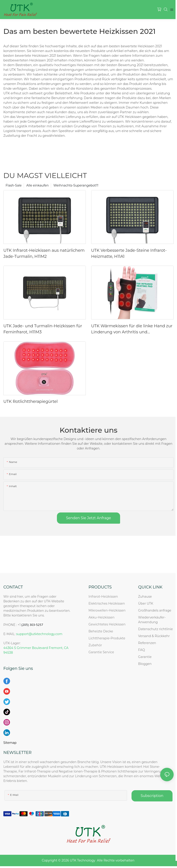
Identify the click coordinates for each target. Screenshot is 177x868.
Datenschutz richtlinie (156, 629)
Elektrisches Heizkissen (107, 603)
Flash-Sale (14, 185)
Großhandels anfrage (155, 610)
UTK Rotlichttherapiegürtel (30, 401)
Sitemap (10, 743)
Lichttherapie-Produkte (107, 638)
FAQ (142, 650)
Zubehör (95, 645)
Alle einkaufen (37, 185)
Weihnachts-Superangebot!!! (76, 185)
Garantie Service (102, 652)
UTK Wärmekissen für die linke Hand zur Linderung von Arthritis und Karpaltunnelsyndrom (132, 329)
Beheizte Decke (101, 631)
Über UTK (146, 603)
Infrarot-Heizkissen (103, 597)
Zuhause (145, 597)
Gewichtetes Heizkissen (107, 624)
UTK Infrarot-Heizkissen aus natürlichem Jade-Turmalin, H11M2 (44, 253)
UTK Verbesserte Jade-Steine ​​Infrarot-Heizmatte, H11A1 (129, 253)
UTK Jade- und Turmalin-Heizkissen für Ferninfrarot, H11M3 (43, 329)
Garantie (145, 657)
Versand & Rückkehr (154, 636)
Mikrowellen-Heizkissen (107, 610)
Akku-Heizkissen (101, 617)
